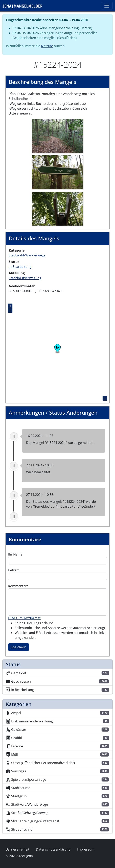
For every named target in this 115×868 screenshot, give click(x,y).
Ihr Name (15, 554)
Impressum (86, 849)
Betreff (13, 570)
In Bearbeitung (20, 267)
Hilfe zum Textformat (24, 618)
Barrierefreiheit (18, 849)
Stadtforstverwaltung (25, 278)
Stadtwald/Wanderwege (27, 255)
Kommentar (17, 586)
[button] (57, 136)
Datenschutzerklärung (53, 849)
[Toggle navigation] (107, 6)
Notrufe (47, 46)
